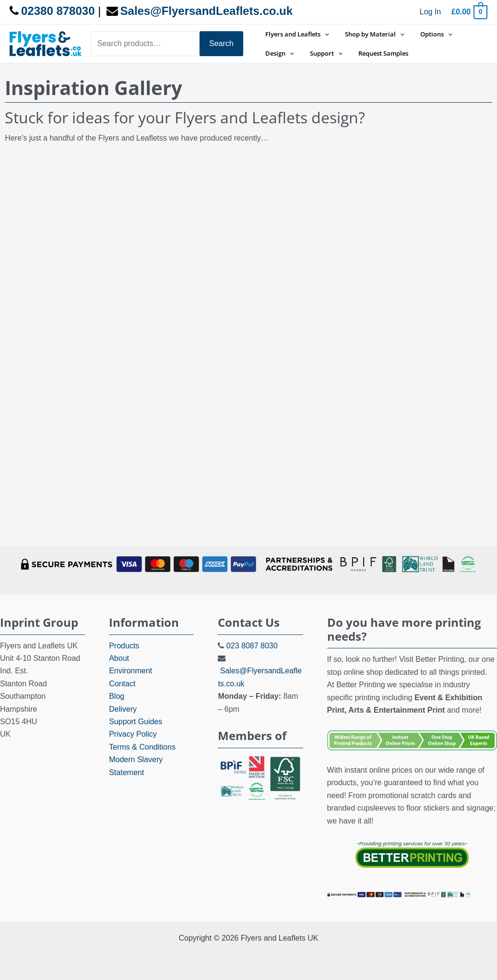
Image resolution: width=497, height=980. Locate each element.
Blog (117, 696)
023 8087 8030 (252, 646)
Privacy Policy (133, 734)
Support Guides (136, 722)
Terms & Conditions (142, 747)
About (119, 658)
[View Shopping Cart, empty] (469, 12)
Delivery (123, 709)
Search (221, 43)
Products (124, 646)
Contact (122, 684)
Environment (130, 671)
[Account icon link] (430, 12)
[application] (323, 34)
